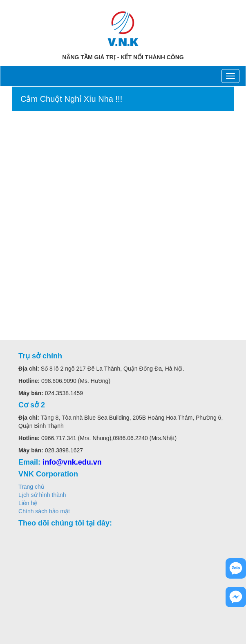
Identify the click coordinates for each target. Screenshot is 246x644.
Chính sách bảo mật (44, 511)
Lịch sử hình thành (42, 495)
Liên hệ (28, 503)
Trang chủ (31, 487)
